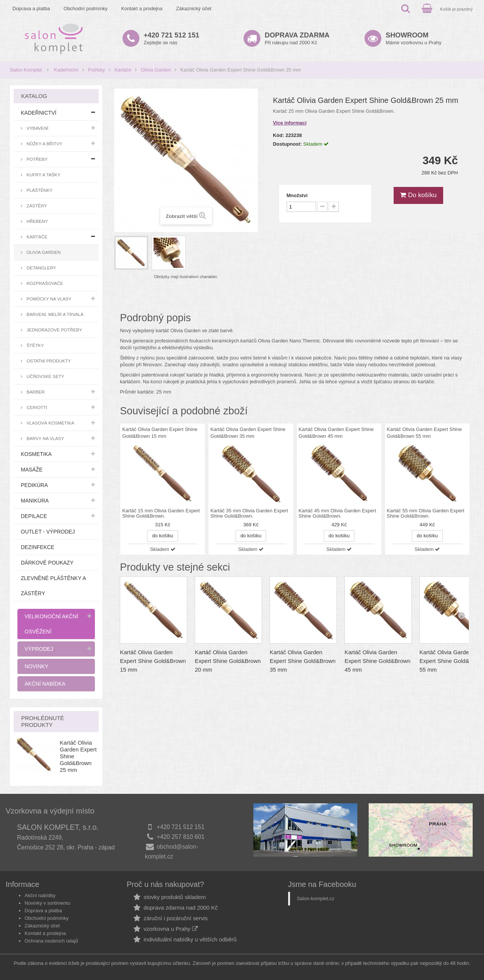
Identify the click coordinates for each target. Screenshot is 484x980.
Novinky (36, 666)
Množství (297, 195)
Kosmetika (36, 454)
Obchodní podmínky (85, 9)
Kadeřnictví (66, 70)
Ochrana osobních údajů (51, 941)
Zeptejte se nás (171, 38)
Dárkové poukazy (47, 563)
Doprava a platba (31, 9)
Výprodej (39, 649)
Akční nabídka (45, 684)
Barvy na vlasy (45, 438)
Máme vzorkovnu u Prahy (413, 38)
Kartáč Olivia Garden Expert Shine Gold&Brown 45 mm (377, 661)
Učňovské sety (45, 376)
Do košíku (418, 195)
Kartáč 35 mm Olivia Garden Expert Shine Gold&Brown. (249, 513)
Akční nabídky (40, 895)
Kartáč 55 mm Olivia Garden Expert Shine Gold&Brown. (426, 513)
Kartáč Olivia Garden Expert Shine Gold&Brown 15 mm (153, 661)
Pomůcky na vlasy (48, 299)
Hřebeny (37, 221)
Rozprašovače (44, 283)
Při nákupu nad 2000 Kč (297, 38)
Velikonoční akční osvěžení (51, 624)
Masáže (32, 470)
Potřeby (97, 70)
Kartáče (123, 70)
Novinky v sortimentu (47, 903)
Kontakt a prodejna (142, 9)
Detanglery (41, 268)
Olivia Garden (156, 70)
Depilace (34, 516)
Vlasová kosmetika (50, 423)
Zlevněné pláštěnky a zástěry (53, 586)
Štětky (35, 345)
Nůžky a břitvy (44, 144)
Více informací (290, 123)
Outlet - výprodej (48, 532)
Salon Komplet (26, 70)
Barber (35, 392)
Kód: (279, 135)
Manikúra (35, 501)
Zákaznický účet (194, 9)
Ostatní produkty (48, 361)
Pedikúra (34, 485)
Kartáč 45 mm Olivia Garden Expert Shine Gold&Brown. (337, 513)
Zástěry (36, 206)
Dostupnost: (288, 144)
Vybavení (37, 128)
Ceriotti (36, 407)
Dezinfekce (38, 547)
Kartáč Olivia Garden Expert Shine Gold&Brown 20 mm (228, 661)
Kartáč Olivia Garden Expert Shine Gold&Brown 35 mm (302, 661)
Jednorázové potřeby (54, 330)
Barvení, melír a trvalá (54, 314)
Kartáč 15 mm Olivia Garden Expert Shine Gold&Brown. (161, 513)
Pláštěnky (39, 190)
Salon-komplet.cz (316, 898)
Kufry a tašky (43, 175)
